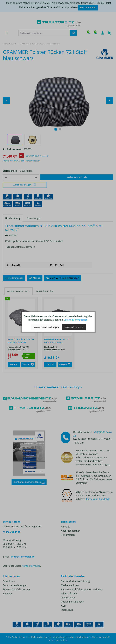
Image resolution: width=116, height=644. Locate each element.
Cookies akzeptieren (74, 327)
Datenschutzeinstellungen (46, 327)
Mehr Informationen (76, 320)
